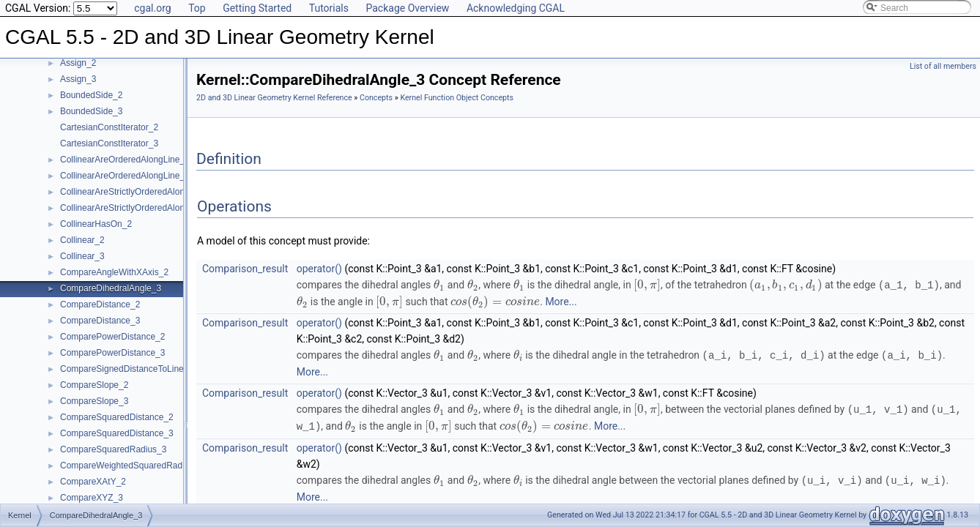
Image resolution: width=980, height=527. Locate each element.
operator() (319, 269)
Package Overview (407, 8)
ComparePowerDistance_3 (112, 353)
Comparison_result (245, 269)
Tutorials (329, 8)
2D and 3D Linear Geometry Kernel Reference (274, 98)
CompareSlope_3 (94, 401)
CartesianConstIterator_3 (109, 143)
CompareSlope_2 (94, 385)
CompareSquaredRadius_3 (113, 449)
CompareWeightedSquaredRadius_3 (132, 466)
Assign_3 (78, 79)
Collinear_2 (82, 240)
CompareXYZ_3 (92, 498)
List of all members (943, 66)
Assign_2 (78, 63)
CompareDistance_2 (100, 304)
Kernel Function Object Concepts (457, 98)
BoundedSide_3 (91, 111)
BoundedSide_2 (91, 95)
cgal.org (152, 8)
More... (561, 301)
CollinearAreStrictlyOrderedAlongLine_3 (138, 208)
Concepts (376, 98)
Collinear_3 (82, 256)
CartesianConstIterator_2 (109, 127)
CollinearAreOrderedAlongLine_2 (125, 160)
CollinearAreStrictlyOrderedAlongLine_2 (138, 192)
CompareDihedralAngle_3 (111, 288)
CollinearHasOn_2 (96, 224)
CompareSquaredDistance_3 (117, 433)
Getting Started (257, 8)
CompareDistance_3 (100, 321)
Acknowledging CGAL (516, 8)
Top (197, 8)
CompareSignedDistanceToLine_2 (127, 369)
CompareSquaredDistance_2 (117, 417)
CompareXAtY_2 (93, 482)
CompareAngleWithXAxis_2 (114, 272)
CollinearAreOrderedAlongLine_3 (125, 176)
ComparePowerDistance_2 (112, 337)
